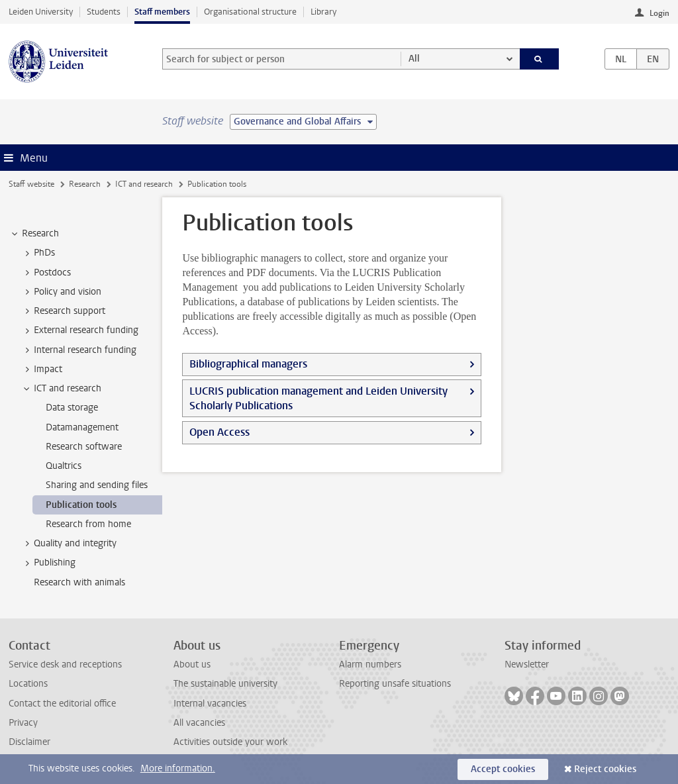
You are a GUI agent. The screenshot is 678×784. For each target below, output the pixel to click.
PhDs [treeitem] (38, 253)
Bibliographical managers (248, 364)
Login (659, 13)
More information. (178, 768)
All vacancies (199, 723)
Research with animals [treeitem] (79, 582)
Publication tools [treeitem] (81, 505)
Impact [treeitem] (42, 369)
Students (104, 12)
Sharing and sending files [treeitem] (97, 485)
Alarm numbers (370, 664)
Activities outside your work (230, 742)
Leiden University (41, 12)
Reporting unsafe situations (395, 684)
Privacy (23, 723)
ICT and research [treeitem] (61, 389)
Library (323, 12)
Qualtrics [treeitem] (64, 466)
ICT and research (144, 184)
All (414, 59)
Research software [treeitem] (84, 447)
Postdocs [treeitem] (46, 273)
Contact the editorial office (62, 704)
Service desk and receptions (65, 664)
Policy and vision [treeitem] (61, 292)
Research (85, 184)
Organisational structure (250, 12)
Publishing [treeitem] (48, 563)
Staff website (31, 184)
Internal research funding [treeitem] (79, 350)
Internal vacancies (210, 704)
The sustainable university (225, 684)
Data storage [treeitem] (72, 408)
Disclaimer (29, 742)
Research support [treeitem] (63, 311)
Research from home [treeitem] (88, 524)
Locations (28, 684)
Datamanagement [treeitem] (82, 427)
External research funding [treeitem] (80, 330)
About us (192, 664)
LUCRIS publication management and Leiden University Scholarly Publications (318, 398)
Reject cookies (605, 769)
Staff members (162, 12)
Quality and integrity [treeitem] (69, 544)
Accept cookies (503, 769)
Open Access (219, 432)
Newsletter (527, 664)
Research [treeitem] (34, 234)
